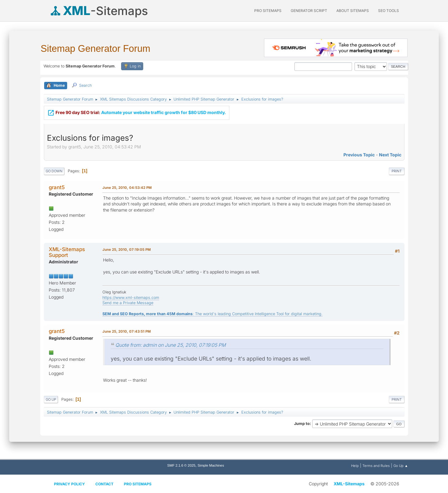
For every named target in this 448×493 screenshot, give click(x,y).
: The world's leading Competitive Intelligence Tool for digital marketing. (213, 314)
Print (397, 171)
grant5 (57, 187)
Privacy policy (69, 484)
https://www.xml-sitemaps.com (131, 298)
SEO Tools (389, 11)
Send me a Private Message (128, 303)
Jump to (302, 424)
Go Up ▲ (401, 466)
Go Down (54, 171)
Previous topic (359, 155)
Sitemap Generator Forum (96, 49)
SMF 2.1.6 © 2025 (181, 465)
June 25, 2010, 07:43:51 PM (127, 331)
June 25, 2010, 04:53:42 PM (127, 188)
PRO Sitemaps (268, 11)
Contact (104, 484)
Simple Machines (211, 465)
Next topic (390, 155)
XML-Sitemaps (349, 484)
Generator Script (309, 11)
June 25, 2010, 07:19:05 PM (127, 250)
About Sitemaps (353, 11)
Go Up (51, 399)
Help (355, 466)
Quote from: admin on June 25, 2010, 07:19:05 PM (170, 345)
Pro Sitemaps (138, 484)
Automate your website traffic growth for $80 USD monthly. (137, 109)
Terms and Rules (376, 466)
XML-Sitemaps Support (67, 252)
